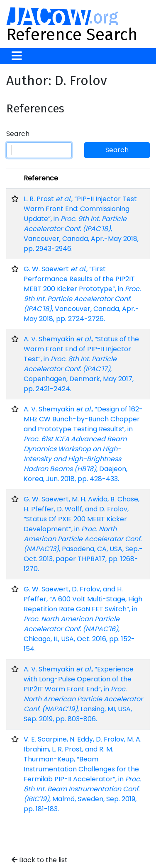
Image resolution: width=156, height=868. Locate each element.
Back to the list (40, 860)
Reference (41, 178)
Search (18, 134)
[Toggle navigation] (17, 56)
